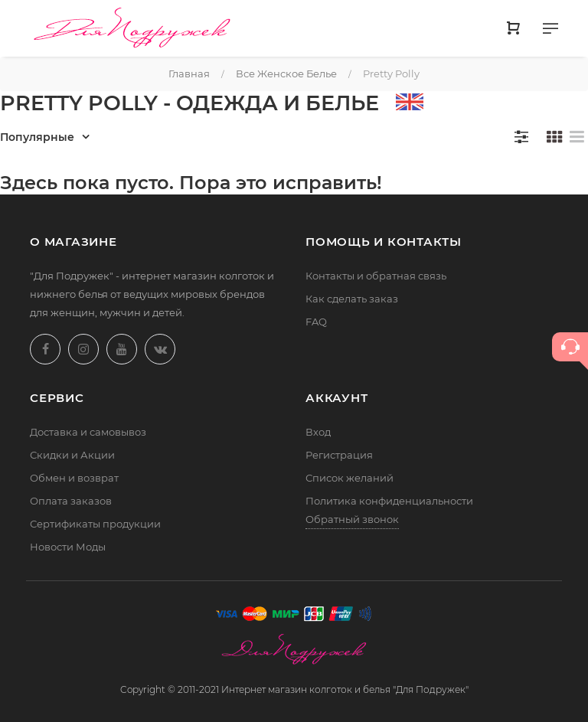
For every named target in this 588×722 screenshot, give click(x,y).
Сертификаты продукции (95, 524)
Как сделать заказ (352, 299)
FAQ (316, 322)
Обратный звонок (352, 519)
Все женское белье (286, 74)
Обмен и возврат (74, 478)
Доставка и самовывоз (88, 432)
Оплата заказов (71, 501)
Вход (318, 432)
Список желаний (350, 478)
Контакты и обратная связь (376, 276)
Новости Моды (68, 547)
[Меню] (550, 31)
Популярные (37, 137)
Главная (189, 74)
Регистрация (339, 455)
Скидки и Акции (72, 455)
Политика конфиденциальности (389, 501)
